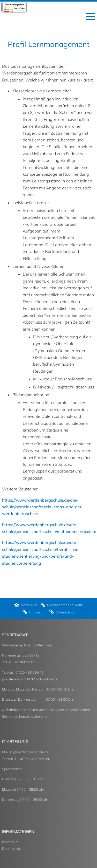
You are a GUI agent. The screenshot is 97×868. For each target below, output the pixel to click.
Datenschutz (12, 849)
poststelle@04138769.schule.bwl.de (30, 679)
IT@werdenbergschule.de (29, 752)
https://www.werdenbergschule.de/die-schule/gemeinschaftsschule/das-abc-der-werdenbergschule (43, 507)
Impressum (10, 842)
